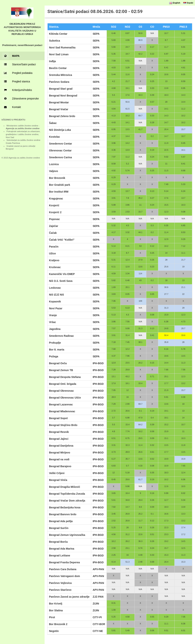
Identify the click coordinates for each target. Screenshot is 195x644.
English (175, 3)
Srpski (188, 3)
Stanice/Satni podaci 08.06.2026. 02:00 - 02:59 (95, 12)
